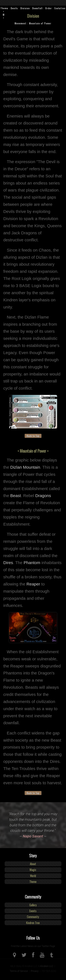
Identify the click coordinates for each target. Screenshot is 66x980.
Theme (4, 8)
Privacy (35, 971)
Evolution (60, 8)
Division (25, 8)
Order (49, 8)
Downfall (37, 8)
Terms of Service (19, 971)
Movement (21, 23)
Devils (14, 8)
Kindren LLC (47, 966)
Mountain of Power (40, 23)
